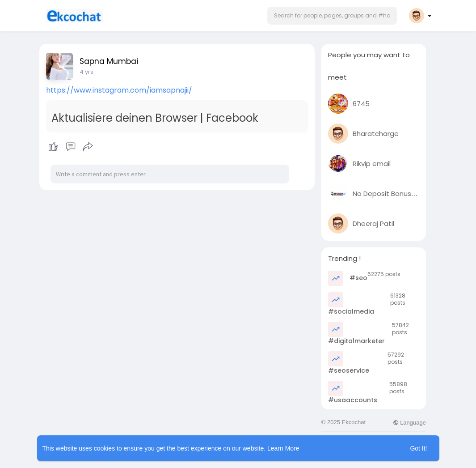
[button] (332, 16)
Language (409, 423)
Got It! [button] (418, 448)
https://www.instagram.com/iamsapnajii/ (119, 90)
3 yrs (86, 72)
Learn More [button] (283, 448)
